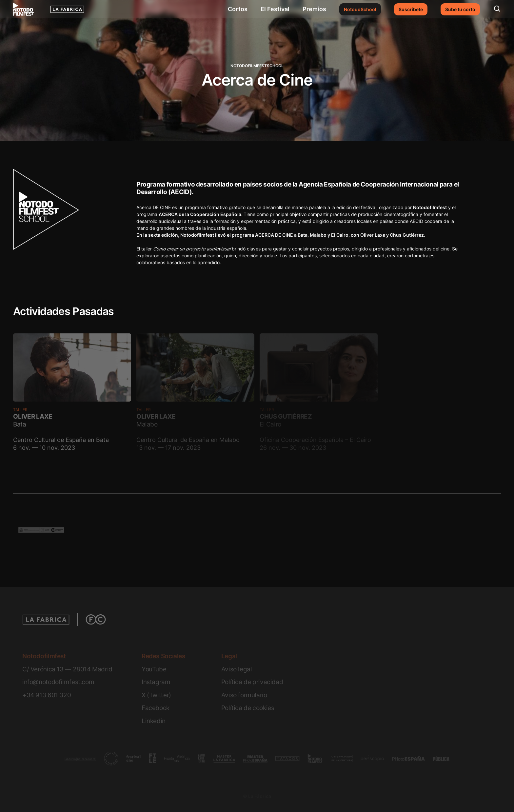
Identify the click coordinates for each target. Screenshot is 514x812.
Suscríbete (411, 9)
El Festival (275, 9)
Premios (314, 9)
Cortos (238, 9)
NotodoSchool (360, 9)
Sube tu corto (460, 9)
